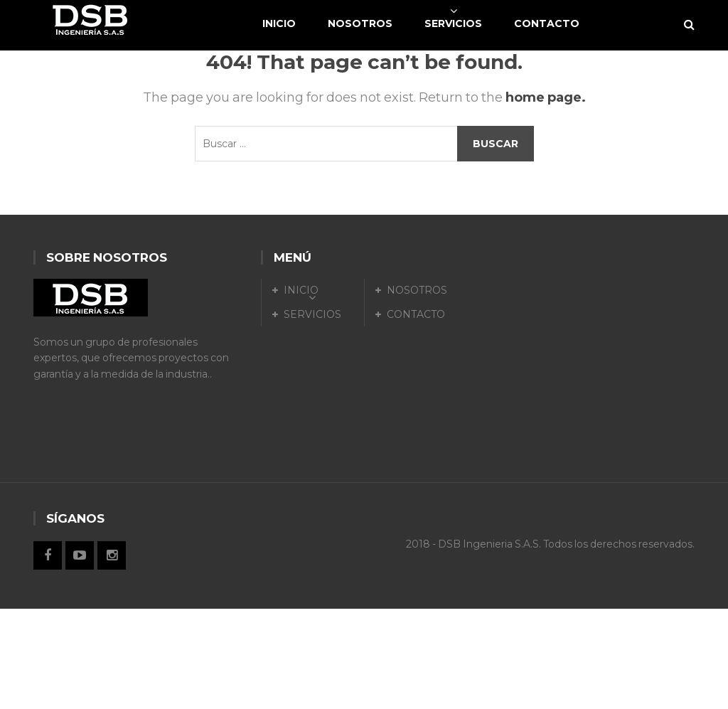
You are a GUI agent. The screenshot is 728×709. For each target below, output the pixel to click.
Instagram (112, 555)
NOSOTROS (417, 290)
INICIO (301, 290)
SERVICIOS (312, 314)
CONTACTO (416, 314)
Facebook (48, 555)
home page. (546, 97)
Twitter (80, 555)
